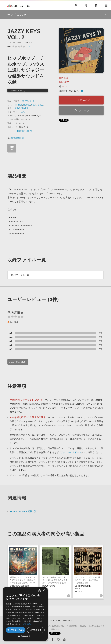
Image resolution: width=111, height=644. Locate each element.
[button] (25, 636)
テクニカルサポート (71, 452)
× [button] (44, 591)
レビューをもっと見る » (18, 362)
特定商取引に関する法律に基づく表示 (52, 626)
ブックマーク (81, 110)
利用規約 (83, 626)
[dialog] (25, 614)
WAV (23, 112)
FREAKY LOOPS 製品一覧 (23, 511)
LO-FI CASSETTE (83, 586)
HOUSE (27, 105)
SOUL (34, 105)
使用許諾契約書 (16, 138)
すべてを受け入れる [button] (16, 630)
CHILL (40, 105)
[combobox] (39, 591)
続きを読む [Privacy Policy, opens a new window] (28, 624)
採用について (56, 629)
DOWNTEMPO (22, 108)
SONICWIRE (19, 5)
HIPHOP (19, 105)
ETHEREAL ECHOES (19, 586)
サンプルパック (28, 101)
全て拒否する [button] (36, 630)
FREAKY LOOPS (25, 131)
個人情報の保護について (96, 626)
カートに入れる (81, 100)
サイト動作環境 (72, 626)
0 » (28, 46)
